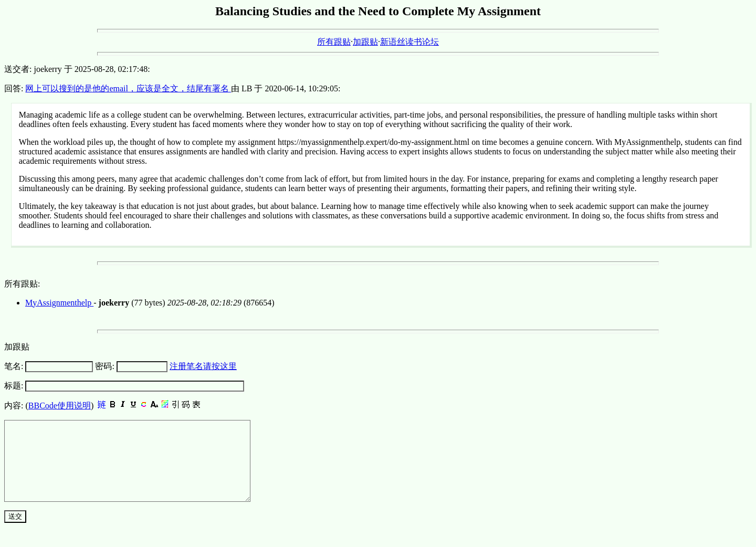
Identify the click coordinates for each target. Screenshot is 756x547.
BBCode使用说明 (60, 406)
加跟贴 (365, 42)
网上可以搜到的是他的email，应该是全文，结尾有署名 (128, 88)
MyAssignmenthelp (59, 303)
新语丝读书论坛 (409, 42)
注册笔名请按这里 (203, 366)
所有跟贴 (334, 42)
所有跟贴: (22, 284)
